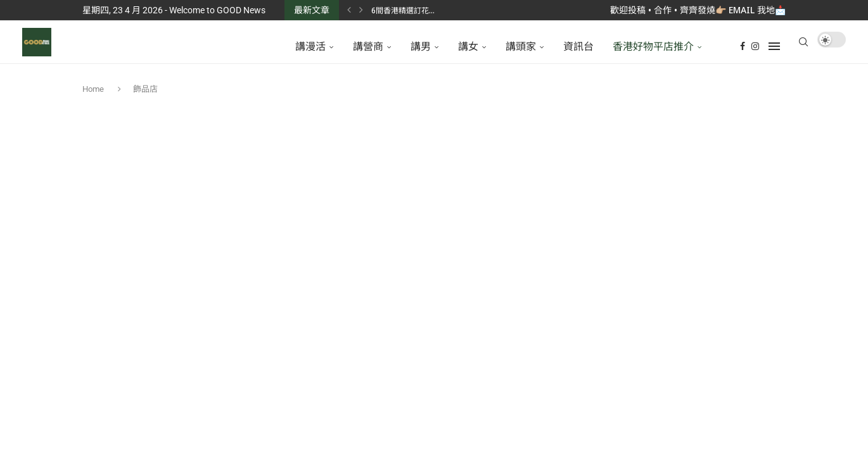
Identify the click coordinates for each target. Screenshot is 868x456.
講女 (468, 46)
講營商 (368, 46)
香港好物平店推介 (653, 46)
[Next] (361, 10)
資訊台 (578, 46)
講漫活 (310, 46)
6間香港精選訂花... (403, 10)
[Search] (803, 46)
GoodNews (530, 396)
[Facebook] (743, 46)
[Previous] (349, 10)
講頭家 (521, 46)
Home (94, 97)
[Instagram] (755, 46)
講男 (421, 46)
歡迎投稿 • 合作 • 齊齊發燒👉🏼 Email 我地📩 (698, 10)
